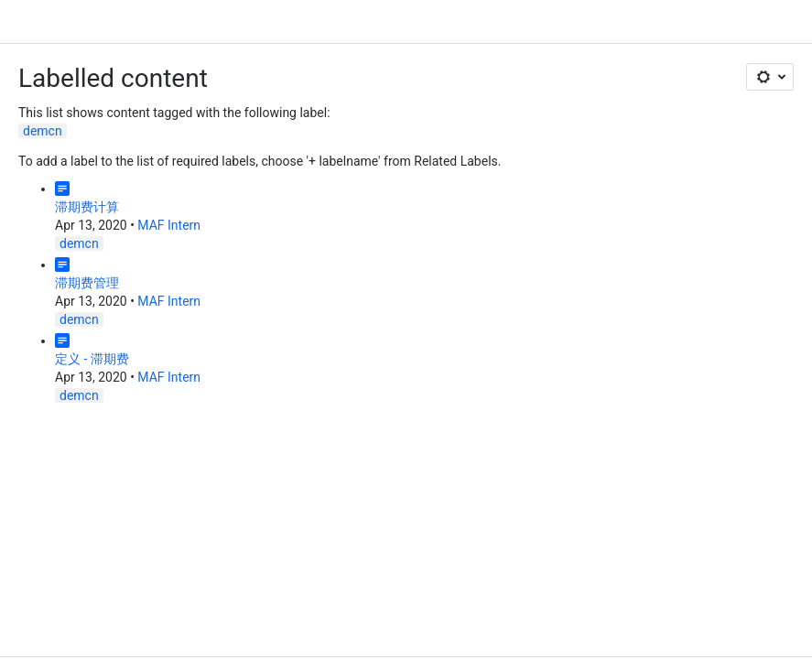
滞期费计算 (87, 207)
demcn (43, 131)
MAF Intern (169, 225)
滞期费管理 (87, 283)
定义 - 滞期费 (92, 359)
